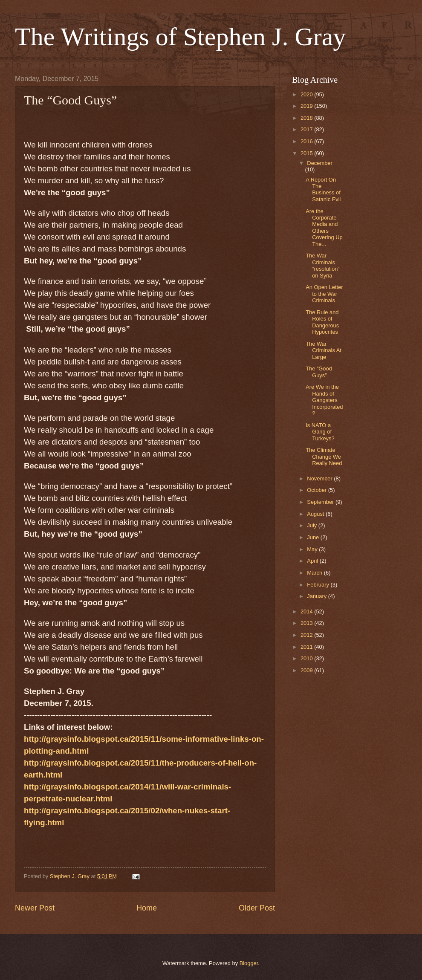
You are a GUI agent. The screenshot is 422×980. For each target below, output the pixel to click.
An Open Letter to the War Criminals (324, 294)
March (315, 573)
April (313, 561)
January (317, 596)
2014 (307, 611)
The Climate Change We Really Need (324, 457)
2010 (307, 658)
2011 (307, 647)
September (321, 502)
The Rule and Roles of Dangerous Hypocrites (322, 322)
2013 (307, 623)
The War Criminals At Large (324, 350)
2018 (307, 118)
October (317, 490)
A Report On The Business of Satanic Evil (323, 189)
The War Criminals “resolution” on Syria (322, 265)
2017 (307, 129)
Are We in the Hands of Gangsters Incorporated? (324, 400)
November (320, 478)
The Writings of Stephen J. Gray (180, 37)
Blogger (249, 963)
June (314, 537)
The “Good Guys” (319, 372)
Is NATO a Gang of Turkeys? (320, 432)
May (313, 549)
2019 (307, 106)
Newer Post (35, 908)
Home (147, 908)
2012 (307, 635)
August (316, 514)
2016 (307, 141)
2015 (307, 153)
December (319, 163)
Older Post (257, 908)
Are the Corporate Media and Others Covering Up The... (324, 228)
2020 (307, 94)
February (319, 585)
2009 (307, 670)
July (312, 525)
